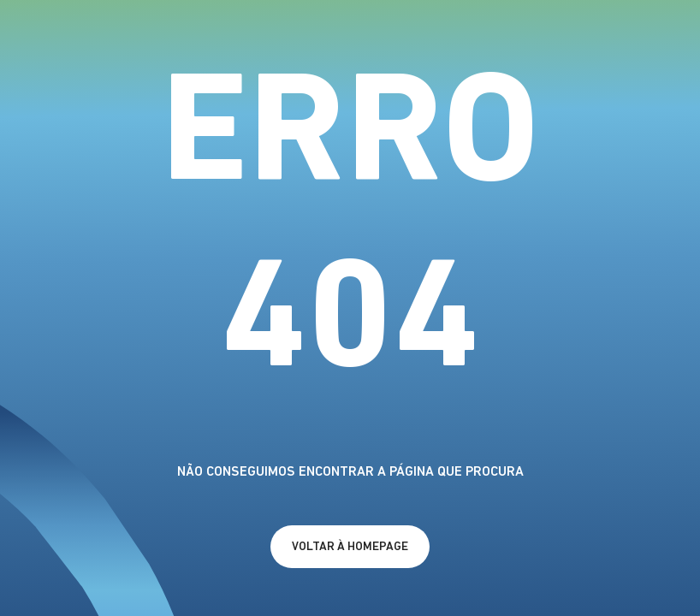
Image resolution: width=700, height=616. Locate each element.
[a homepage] (350, 547)
